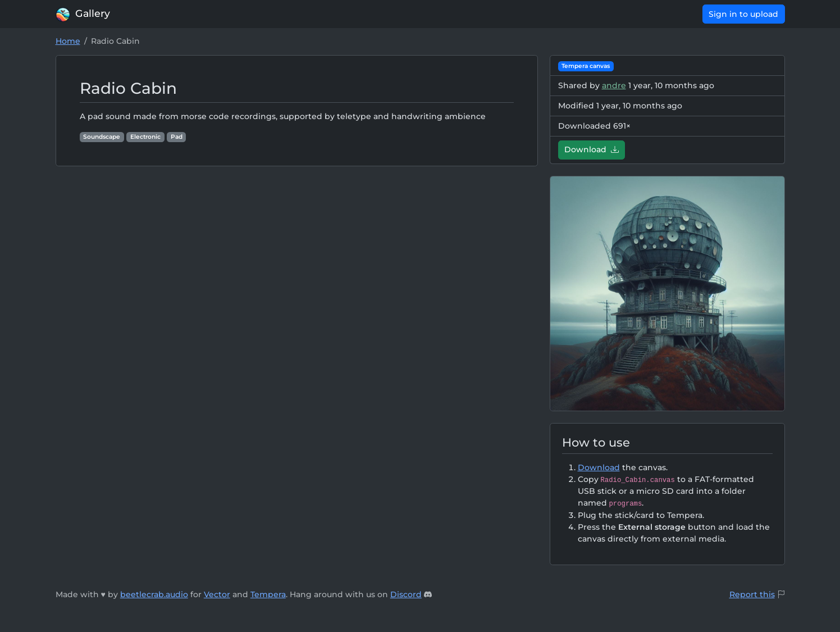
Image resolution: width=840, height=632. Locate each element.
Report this (752, 594)
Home (68, 41)
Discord (406, 594)
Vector (217, 594)
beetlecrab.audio (154, 594)
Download (592, 149)
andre (614, 85)
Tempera (268, 594)
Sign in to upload (743, 14)
